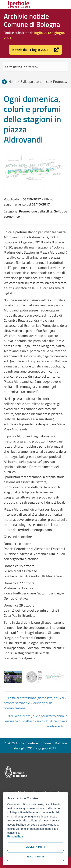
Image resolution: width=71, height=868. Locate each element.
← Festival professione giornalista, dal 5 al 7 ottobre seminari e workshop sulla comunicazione (35, 703)
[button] (35, 50)
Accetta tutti (35, 847)
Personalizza (15, 837)
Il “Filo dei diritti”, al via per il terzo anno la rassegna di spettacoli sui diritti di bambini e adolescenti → (36, 721)
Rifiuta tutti (35, 857)
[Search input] (35, 67)
